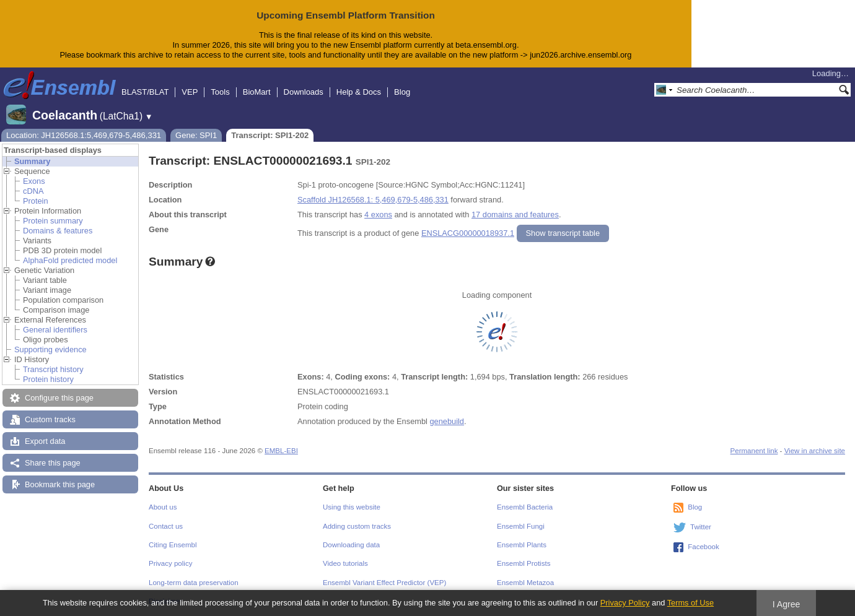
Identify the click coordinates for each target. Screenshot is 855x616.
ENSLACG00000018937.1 (468, 233)
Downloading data (351, 545)
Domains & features (58, 231)
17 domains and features (515, 215)
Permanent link (754, 451)
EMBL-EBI (281, 451)
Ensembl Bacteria (525, 507)
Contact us (166, 526)
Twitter (701, 527)
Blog (402, 92)
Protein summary (53, 221)
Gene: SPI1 (196, 135)
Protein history (48, 379)
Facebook (704, 547)
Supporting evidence (50, 349)
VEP (190, 92)
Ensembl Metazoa (525, 583)
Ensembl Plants (522, 545)
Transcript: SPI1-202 (270, 135)
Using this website (352, 507)
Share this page (53, 463)
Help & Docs (359, 92)
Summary (32, 161)
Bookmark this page (60, 484)
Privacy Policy (625, 603)
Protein (36, 201)
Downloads (304, 92)
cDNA (33, 191)
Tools (220, 92)
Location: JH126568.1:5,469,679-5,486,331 (84, 135)
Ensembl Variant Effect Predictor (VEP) (384, 583)
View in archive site (815, 451)
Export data (45, 441)
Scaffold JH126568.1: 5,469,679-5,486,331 (373, 200)
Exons (34, 181)
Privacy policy (170, 563)
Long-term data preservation (194, 583)
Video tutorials (345, 563)
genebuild (447, 421)
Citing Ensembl (173, 545)
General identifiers (55, 330)
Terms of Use (691, 603)
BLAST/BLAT (145, 92)
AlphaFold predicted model (70, 260)
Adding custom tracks (357, 526)
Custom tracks (50, 419)
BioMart (257, 92)
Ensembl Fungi (521, 526)
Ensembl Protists (524, 563)
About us (163, 507)
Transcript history (53, 369)
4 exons (378, 215)
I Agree (787, 604)
